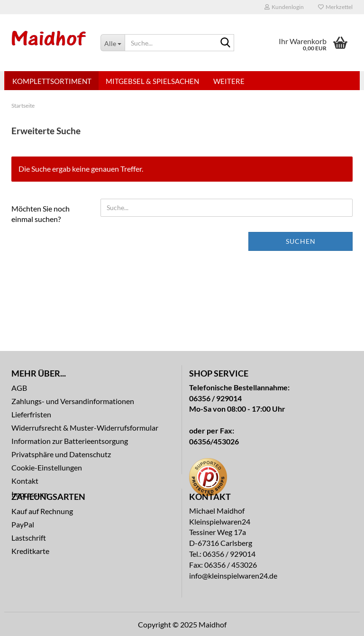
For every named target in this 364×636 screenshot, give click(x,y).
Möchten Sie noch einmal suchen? (41, 214)
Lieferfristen (31, 414)
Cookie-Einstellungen (47, 467)
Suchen (301, 241)
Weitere (229, 81)
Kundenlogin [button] (284, 7)
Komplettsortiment (52, 81)
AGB (19, 388)
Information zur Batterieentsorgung (70, 441)
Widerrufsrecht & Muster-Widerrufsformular (85, 428)
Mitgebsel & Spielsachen (152, 81)
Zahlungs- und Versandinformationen (73, 401)
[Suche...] (113, 43)
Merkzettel (335, 7)
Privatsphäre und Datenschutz (61, 454)
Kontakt (25, 481)
